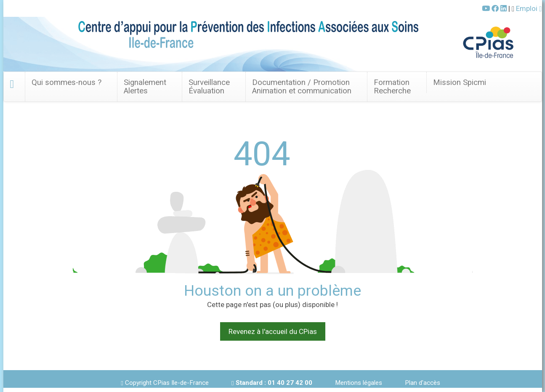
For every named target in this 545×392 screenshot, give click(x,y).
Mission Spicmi (460, 82)
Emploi (529, 8)
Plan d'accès (423, 383)
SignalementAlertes (145, 87)
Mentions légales (359, 383)
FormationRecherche (392, 87)
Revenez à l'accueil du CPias (273, 331)
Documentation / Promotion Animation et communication (302, 87)
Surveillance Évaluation (209, 87)
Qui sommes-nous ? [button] (66, 82)
